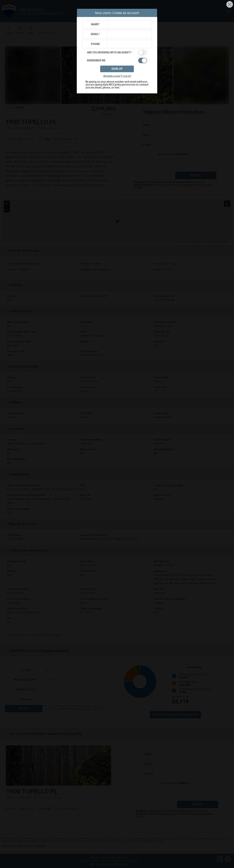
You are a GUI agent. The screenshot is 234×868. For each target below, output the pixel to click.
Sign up (117, 69)
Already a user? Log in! (117, 76)
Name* (95, 24)
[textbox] (129, 24)
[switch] (117, 52)
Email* (95, 34)
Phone (95, 44)
